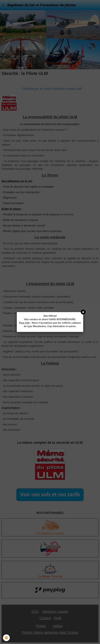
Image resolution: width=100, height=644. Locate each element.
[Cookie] (6, 638)
